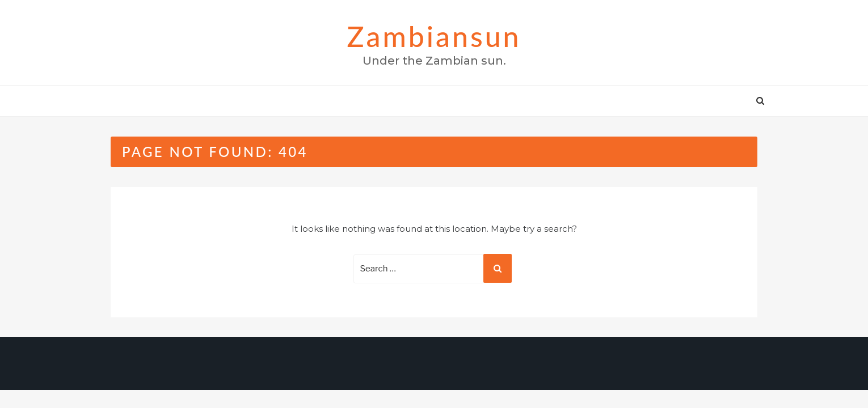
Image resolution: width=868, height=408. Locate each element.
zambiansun (434, 36)
